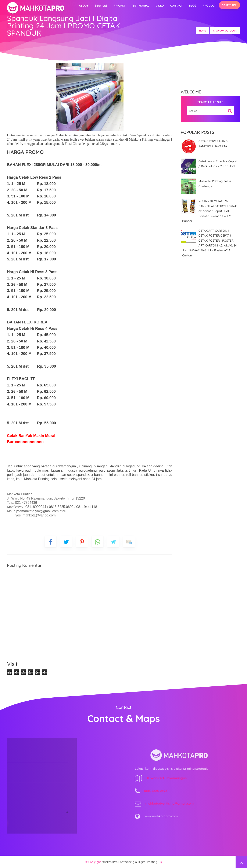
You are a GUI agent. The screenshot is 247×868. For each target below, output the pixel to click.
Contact (176, 5)
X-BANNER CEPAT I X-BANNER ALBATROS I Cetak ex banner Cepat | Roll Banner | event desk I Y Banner (210, 211)
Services (101, 5)
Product (209, 5)
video (160, 5)
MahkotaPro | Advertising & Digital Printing (129, 862)
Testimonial (140, 5)
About (84, 5)
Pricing (119, 5)
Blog (193, 5)
